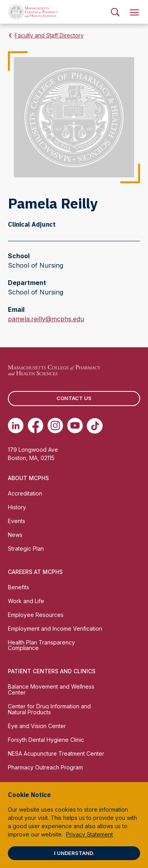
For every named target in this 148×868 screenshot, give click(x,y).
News (15, 535)
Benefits (19, 587)
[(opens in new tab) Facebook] (36, 426)
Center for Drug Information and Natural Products (49, 709)
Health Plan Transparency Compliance (41, 645)
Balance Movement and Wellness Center (51, 689)
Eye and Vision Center (37, 726)
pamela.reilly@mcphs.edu (46, 319)
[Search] (115, 12)
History (17, 507)
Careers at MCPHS (35, 572)
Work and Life (26, 601)
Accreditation (25, 493)
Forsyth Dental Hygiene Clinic (46, 740)
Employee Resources (36, 615)
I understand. (74, 853)
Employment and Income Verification (55, 629)
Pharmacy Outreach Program (45, 767)
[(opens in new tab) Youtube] (75, 426)
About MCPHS (28, 478)
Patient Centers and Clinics (52, 671)
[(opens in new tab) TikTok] (95, 426)
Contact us (74, 398)
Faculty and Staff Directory (49, 35)
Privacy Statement (89, 834)
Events (17, 521)
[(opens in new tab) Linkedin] (16, 426)
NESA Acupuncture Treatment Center (56, 753)
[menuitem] (115, 12)
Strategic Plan (26, 549)
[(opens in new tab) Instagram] (55, 426)
